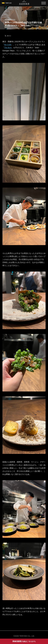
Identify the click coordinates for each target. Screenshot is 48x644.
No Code (8, 45)
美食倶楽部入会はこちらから (24, 641)
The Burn (8, 48)
